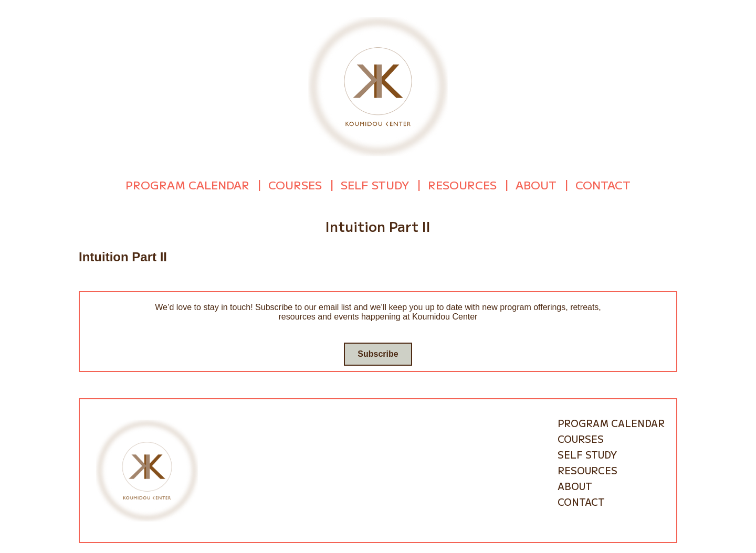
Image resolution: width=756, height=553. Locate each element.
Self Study (375, 185)
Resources (462, 185)
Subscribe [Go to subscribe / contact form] (378, 353)
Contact (603, 185)
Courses (295, 185)
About (536, 185)
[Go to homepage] (378, 86)
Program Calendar (187, 185)
